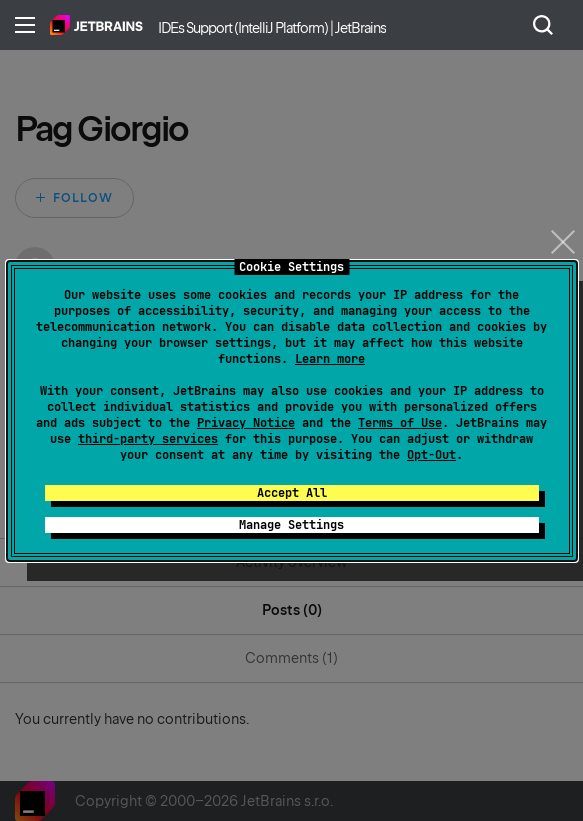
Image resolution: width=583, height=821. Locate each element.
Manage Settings (291, 525)
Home (96, 25)
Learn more (330, 359)
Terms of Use (400, 423)
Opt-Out (431, 455)
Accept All (292, 493)
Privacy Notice (246, 423)
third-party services (148, 439)
